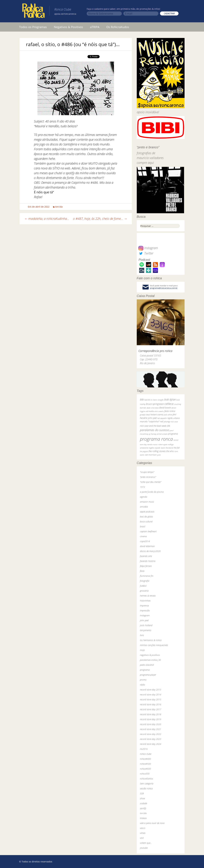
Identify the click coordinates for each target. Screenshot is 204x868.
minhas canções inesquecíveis (154, 645)
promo (143, 680)
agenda (144, 497)
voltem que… (146, 843)
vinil (142, 838)
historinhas (145, 601)
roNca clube (146, 754)
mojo (142, 650)
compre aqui (145, 163)
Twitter (146, 253)
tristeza (143, 818)
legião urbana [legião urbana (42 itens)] (174, 418)
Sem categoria (147, 784)
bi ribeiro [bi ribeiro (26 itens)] (154, 400)
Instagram (148, 248)
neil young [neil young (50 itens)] (165, 421)
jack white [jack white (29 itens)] (168, 415)
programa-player (148, 675)
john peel (144, 620)
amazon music (147, 502)
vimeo (143, 833)
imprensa (144, 606)
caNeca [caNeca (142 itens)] (169, 404)
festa (142, 571)
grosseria (144, 591)
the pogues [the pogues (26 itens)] (144, 451)
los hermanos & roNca (151, 640)
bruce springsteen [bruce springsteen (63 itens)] (155, 404)
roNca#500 (145, 764)
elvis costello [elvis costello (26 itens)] (159, 411)
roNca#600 (145, 769)
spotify (143, 808)
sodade (143, 803)
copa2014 (145, 541)
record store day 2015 (151, 699)
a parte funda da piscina (152, 492)
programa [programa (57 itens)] (173, 434)
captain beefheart (148, 531)
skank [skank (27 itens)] (163, 448)
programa (145, 670)
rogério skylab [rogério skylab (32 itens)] (154, 448)
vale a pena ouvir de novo (152, 823)
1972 (142, 487)
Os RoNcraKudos (118, 27)
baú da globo (146, 517)
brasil (143, 526)
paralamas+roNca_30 (150, 660)
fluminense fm (147, 576)
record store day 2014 (151, 695)
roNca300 (145, 774)
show (142, 798)
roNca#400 (145, 759)
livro (142, 635)
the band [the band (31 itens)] (169, 448)
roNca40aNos (147, 779)
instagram (145, 615)
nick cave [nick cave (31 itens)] (174, 422)
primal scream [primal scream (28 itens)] (162, 434)
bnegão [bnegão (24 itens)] (161, 400)
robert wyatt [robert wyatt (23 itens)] (163, 445)
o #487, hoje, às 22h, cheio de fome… (100, 219)
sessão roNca (146, 788)
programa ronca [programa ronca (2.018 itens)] (156, 439)
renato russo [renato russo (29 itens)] (152, 444)
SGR (142, 793)
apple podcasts (147, 512)
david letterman (147, 546)
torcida (59, 207)
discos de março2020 (150, 551)
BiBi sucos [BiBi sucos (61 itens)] (145, 400)
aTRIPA (95, 27)
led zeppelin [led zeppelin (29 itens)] (162, 418)
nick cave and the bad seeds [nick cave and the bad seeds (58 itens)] (153, 426)
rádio (142, 685)
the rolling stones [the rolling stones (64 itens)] (157, 451)
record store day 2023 (151, 739)
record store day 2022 (151, 734)
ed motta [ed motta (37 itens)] (150, 411)
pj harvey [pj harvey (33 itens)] (153, 434)
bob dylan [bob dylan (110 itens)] (170, 399)
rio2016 (144, 749)
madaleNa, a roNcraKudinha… (47, 219)
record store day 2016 (151, 704)
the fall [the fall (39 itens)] (177, 448)
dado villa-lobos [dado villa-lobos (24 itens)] (153, 408)
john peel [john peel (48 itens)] (152, 418)
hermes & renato (148, 596)
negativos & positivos (150, 655)
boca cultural (146, 521)
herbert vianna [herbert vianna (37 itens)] (157, 415)
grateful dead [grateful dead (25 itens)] (145, 415)
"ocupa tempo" (147, 472)
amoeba (144, 507)
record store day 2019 (151, 719)
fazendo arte (146, 556)
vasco (143, 828)
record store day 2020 (151, 724)
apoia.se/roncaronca (65, 14)
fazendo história (148, 561)
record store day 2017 (151, 709)
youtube (144, 848)
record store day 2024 (151, 744)
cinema (143, 536)
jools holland (146, 625)
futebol (143, 586)
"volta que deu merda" (151, 482)
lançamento (146, 630)
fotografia (145, 581)
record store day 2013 (151, 690)
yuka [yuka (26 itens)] (159, 455)
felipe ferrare (146, 566)
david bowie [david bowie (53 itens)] (165, 408)
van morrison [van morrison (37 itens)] (151, 455)
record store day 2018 (151, 714)
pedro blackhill (147, 665)
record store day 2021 (151, 729)
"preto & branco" (148, 477)
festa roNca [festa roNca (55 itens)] (170, 411)
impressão (145, 610)
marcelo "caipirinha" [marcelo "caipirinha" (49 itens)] (150, 421)
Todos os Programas (33, 27)
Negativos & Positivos (68, 27)
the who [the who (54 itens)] (170, 451)
